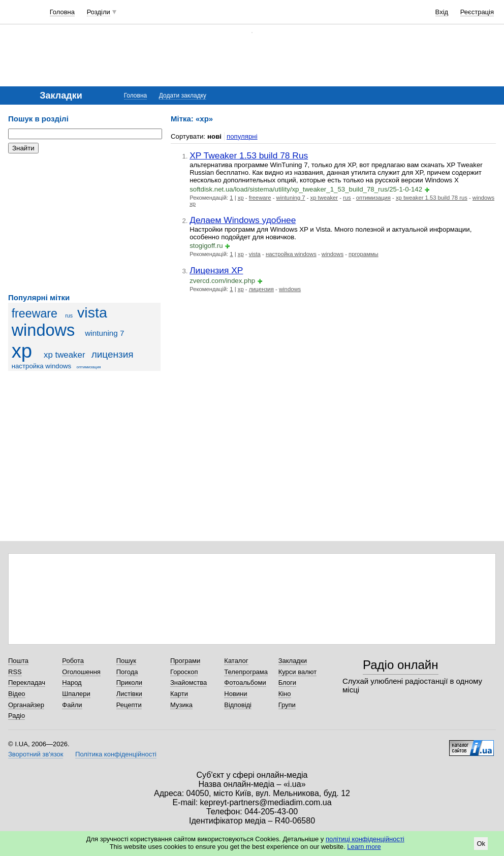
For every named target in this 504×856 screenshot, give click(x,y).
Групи (287, 705)
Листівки (129, 694)
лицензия (113, 354)
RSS (15, 672)
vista (92, 312)
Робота (73, 661)
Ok (481, 844)
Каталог (236, 661)
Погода (127, 672)
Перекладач (27, 683)
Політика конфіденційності (116, 754)
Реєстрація (477, 12)
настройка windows (42, 366)
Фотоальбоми (245, 683)
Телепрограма (246, 672)
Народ (72, 683)
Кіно (285, 694)
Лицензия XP (216, 270)
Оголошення (81, 672)
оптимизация (89, 367)
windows (43, 330)
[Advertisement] (84, 224)
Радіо (17, 716)
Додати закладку (183, 96)
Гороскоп (184, 672)
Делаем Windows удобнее (243, 220)
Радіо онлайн (401, 665)
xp (22, 351)
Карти (179, 694)
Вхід (442, 12)
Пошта (18, 661)
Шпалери (76, 694)
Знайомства (188, 683)
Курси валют (298, 672)
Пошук (126, 661)
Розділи (99, 12)
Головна (62, 12)
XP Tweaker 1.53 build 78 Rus (249, 155)
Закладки (293, 661)
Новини (235, 694)
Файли (72, 705)
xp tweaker (65, 355)
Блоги (287, 683)
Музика (181, 705)
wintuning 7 (104, 333)
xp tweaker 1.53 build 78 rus (432, 198)
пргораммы (364, 254)
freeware (35, 313)
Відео (17, 694)
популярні (242, 136)
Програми (185, 661)
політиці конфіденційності (365, 839)
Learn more (364, 847)
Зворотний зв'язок (36, 754)
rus (69, 315)
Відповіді (238, 705)
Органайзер (26, 705)
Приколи (129, 683)
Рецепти (129, 705)
